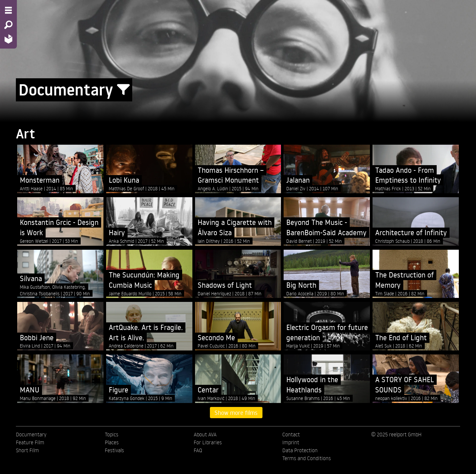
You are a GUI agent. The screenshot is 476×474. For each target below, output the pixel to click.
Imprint (291, 442)
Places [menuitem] (112, 442)
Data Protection (300, 450)
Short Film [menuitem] (27, 450)
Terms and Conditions (307, 458)
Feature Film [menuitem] (30, 442)
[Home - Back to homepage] (8, 39)
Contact (291, 434)
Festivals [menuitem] (114, 450)
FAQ (198, 450)
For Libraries (208, 442)
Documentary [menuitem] (31, 434)
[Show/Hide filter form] (123, 90)
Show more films (236, 413)
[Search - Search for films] (8, 25)
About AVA (205, 434)
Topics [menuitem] (112, 434)
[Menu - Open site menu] (8, 10)
